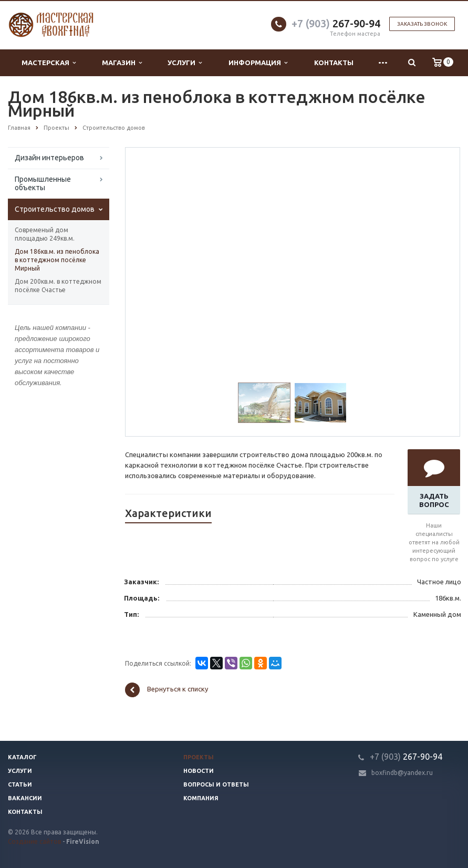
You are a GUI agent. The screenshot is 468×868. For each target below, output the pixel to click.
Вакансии (25, 798)
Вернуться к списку (167, 690)
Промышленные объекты (43, 183)
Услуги (185, 63)
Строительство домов (55, 209)
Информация (258, 63)
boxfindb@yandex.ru (402, 773)
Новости (199, 771)
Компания (201, 798)
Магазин (122, 63)
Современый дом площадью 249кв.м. (45, 234)
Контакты (334, 63)
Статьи (20, 784)
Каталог (22, 757)
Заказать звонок (422, 24)
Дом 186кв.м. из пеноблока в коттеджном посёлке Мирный (57, 260)
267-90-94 (336, 23)
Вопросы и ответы (216, 784)
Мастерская (49, 63)
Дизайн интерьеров (49, 158)
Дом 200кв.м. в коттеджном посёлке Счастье (58, 286)
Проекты (199, 757)
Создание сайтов (34, 841)
